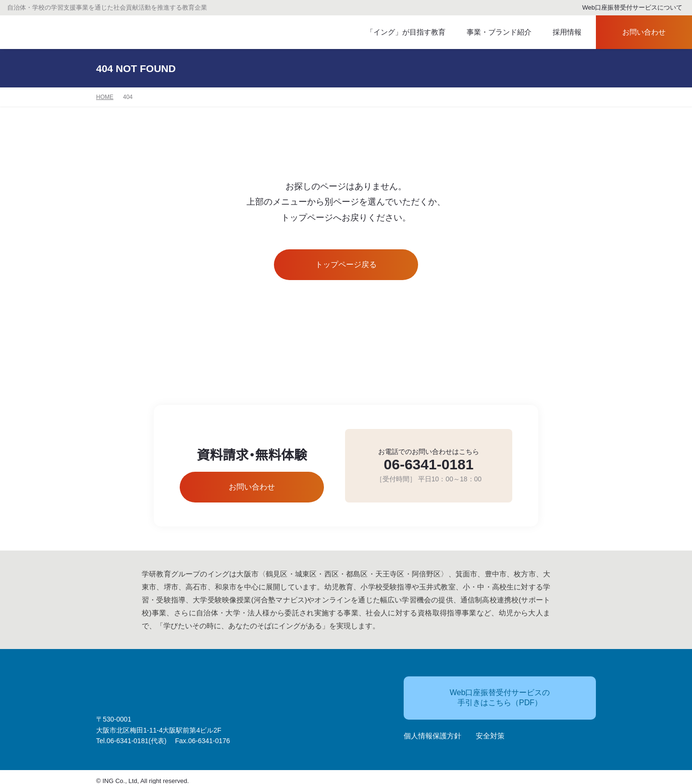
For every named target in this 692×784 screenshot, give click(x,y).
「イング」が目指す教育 (401, 32)
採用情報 (561, 32)
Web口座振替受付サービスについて (628, 8)
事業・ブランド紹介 (491, 32)
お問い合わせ (635, 32)
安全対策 (490, 731)
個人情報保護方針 (432, 731)
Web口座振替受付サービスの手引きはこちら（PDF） (482, 693)
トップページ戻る (346, 265)
